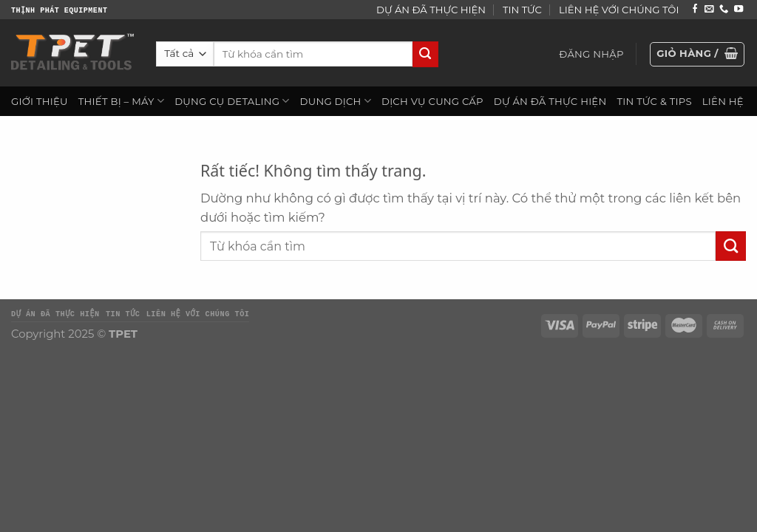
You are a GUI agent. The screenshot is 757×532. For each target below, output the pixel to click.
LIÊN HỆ (723, 101)
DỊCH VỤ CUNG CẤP (432, 101)
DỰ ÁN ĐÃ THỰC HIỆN (431, 10)
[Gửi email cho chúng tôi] (709, 10)
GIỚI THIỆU (40, 101)
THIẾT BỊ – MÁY (121, 101)
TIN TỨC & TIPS (654, 101)
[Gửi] (425, 54)
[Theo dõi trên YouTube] (739, 10)
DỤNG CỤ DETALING (232, 101)
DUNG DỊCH (336, 101)
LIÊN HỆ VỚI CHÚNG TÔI (619, 10)
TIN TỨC (522, 10)
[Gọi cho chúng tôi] (724, 10)
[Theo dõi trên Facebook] (695, 10)
